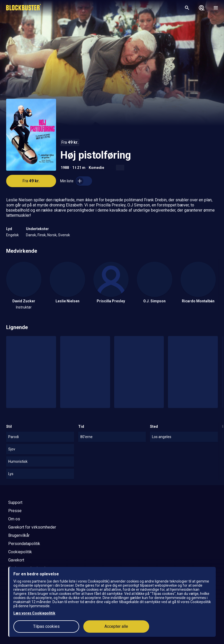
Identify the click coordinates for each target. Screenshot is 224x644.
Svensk (64, 235)
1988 (65, 168)
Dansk (31, 235)
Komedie (96, 168)
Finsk (42, 235)
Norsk (52, 235)
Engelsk (12, 235)
